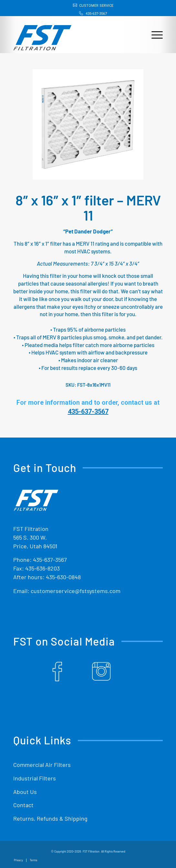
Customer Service (96, 6)
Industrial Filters (35, 778)
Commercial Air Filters (42, 765)
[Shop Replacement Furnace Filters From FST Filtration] (73, 34)
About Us (25, 792)
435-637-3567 (96, 14)
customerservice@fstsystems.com (76, 591)
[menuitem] (90, 5)
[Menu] (154, 34)
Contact (23, 805)
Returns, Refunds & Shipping (50, 818)
